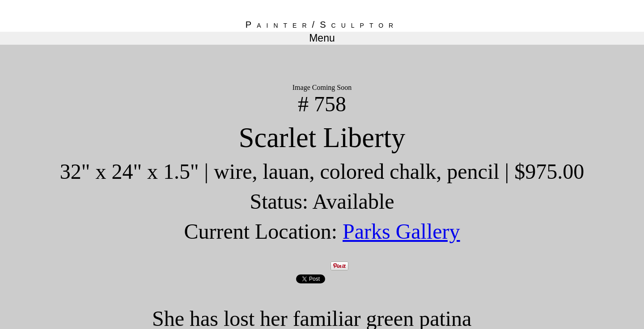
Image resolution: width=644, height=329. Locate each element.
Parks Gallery (401, 231)
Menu (322, 38)
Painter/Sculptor (322, 25)
